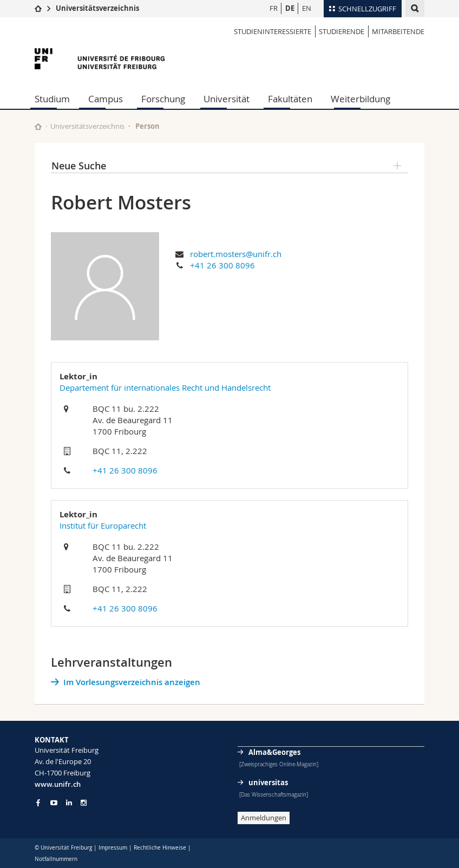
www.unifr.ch (58, 784)
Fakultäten (290, 99)
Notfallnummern (56, 859)
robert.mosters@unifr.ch (236, 254)
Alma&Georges (274, 752)
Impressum (113, 848)
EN (307, 8)
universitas (268, 782)
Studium (52, 99)
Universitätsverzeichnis (97, 8)
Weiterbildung (360, 99)
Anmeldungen (264, 818)
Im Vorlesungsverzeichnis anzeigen (132, 682)
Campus (106, 99)
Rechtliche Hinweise (160, 848)
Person (147, 126)
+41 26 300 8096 (222, 265)
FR (274, 8)
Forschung (163, 99)
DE (290, 8)
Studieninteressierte (273, 31)
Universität (227, 99)
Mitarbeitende (398, 31)
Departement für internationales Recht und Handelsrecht (165, 387)
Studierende (342, 31)
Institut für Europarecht (103, 525)
